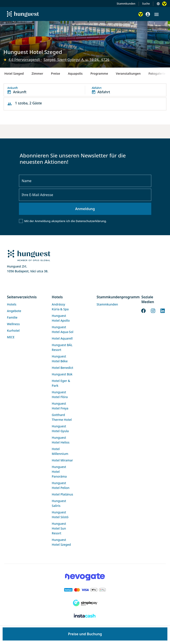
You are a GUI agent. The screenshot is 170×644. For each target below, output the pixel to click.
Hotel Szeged (14, 73)
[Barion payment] (85, 590)
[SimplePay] (85, 603)
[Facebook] (143, 310)
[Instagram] (153, 310)
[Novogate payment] (85, 577)
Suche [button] (146, 4)
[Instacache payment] (85, 616)
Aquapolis (75, 73)
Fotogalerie (157, 73)
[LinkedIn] (163, 310)
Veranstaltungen (128, 73)
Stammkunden (126, 4)
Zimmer (37, 73)
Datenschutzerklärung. (91, 221)
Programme (99, 73)
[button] (157, 14)
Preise (56, 73)
